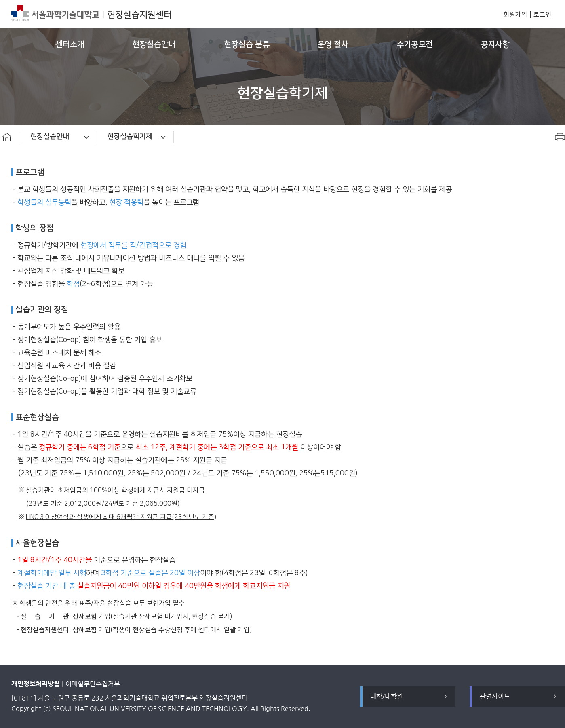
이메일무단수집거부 (93, 684)
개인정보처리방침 (36, 684)
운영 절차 (333, 44)
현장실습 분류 (247, 44)
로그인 (543, 15)
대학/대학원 (387, 696)
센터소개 (70, 44)
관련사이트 (495, 696)
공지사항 (495, 44)
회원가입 (515, 15)
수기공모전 (415, 44)
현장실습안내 (154, 44)
